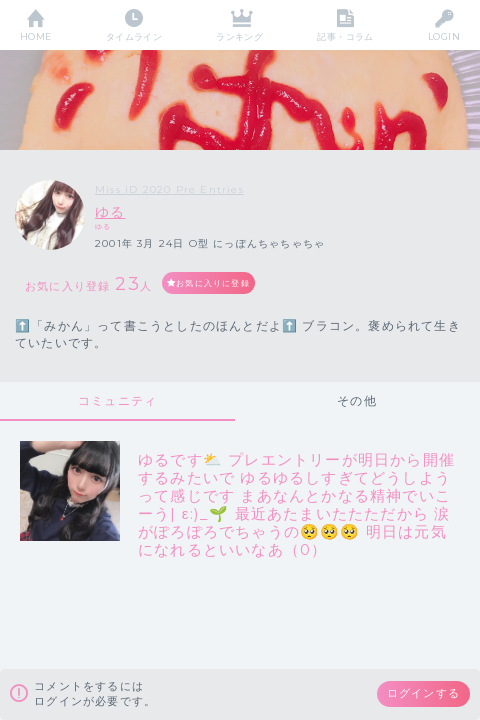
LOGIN (444, 36)
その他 (357, 400)
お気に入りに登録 (213, 283)
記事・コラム (345, 36)
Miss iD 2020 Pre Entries (169, 189)
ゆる (110, 212)
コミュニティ (117, 400)
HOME (36, 36)
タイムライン (134, 36)
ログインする (423, 693)
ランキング (239, 36)
